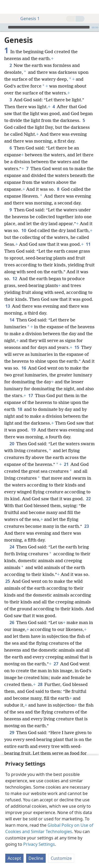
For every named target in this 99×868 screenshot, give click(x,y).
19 (33, 430)
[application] (49, 27)
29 (12, 733)
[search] (92, 7)
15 (77, 347)
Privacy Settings (39, 844)
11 (88, 244)
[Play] (3, 27)
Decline (36, 858)
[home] (8, 7)
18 (20, 409)
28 (40, 684)
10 (24, 230)
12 (15, 279)
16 (24, 368)
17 (30, 396)
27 (56, 664)
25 (8, 581)
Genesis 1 (27, 19)
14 (12, 320)
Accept (14, 858)
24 (12, 547)
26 (12, 622)
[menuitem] (8, 7)
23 (86, 526)
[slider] (49, 27)
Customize (61, 858)
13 (8, 306)
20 (12, 444)
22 (88, 499)
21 (66, 464)
